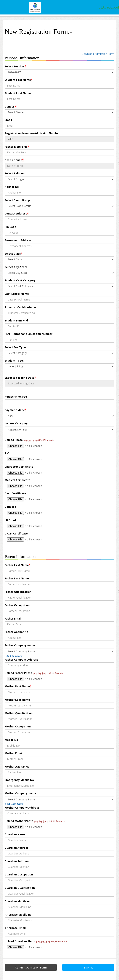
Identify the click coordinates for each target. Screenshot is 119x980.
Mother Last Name (17, 700)
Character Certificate (19, 467)
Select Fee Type (15, 347)
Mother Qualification (19, 713)
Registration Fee (16, 397)
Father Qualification (18, 592)
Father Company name (20, 645)
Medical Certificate (17, 480)
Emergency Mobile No (19, 780)
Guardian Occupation (19, 874)
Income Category (16, 423)
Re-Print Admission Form (31, 967)
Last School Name (17, 294)
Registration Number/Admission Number (32, 133)
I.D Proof (10, 520)
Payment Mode (16, 410)
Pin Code (10, 227)
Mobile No (11, 740)
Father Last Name (17, 578)
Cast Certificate (15, 493)
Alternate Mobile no (18, 915)
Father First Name (17, 565)
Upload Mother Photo (35, 821)
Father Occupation (17, 605)
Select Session (15, 66)
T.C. (7, 453)
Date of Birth (14, 160)
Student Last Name (18, 93)
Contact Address (17, 213)
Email (8, 120)
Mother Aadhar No (17, 767)
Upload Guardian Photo (36, 941)
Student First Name (19, 80)
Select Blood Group (17, 200)
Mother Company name (20, 793)
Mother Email (14, 753)
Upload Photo (29, 440)
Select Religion (15, 173)
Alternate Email (15, 928)
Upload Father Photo (34, 673)
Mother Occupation (18, 726)
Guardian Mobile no (18, 901)
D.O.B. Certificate (16, 533)
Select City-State (16, 267)
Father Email (13, 619)
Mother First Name (18, 686)
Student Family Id (16, 320)
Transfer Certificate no (20, 307)
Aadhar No (12, 187)
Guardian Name (15, 834)
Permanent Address (18, 240)
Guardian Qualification (20, 888)
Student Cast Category (20, 280)
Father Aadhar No (16, 632)
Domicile (10, 507)
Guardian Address (17, 848)
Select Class (13, 254)
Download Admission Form (98, 54)
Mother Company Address (22, 808)
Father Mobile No (17, 147)
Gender (11, 107)
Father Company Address (21, 660)
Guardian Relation (17, 861)
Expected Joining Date (20, 378)
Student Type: (14, 361)
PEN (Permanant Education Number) (29, 334)
